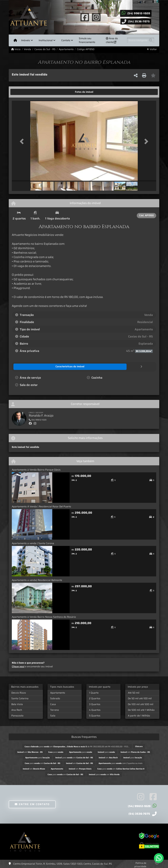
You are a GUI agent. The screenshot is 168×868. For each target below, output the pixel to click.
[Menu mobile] (15, 40)
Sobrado (55, 698)
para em (74, 757)
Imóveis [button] (26, 40)
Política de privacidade (140, 865)
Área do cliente (112, 40)
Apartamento (66, 49)
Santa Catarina (20, 698)
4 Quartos (95, 710)
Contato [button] (66, 40)
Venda (27, 49)
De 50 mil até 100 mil (140, 698)
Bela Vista (17, 704)
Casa (53, 704)
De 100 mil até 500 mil (141, 704)
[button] (23, 141)
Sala (53, 715)
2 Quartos (95, 698)
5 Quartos (95, 715)
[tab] (22, 92)
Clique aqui (18, 666)
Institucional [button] (46, 40)
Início (16, 49)
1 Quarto (94, 693)
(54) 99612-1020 (139, 13)
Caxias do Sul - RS (45, 49)
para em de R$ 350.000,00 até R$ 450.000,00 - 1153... (77, 746)
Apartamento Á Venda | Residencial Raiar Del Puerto (41, 506)
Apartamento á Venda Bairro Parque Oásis (36, 470)
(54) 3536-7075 (139, 21)
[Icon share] (85, 17)
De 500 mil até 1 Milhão (141, 710)
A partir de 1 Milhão (139, 715)
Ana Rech (17, 710)
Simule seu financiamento (87, 40)
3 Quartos (95, 704)
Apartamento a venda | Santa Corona (33, 543)
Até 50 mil (134, 693)
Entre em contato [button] (32, 804)
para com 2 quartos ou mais (120, 763)
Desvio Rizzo (19, 693)
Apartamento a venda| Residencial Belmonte (37, 580)
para (56, 752)
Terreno (55, 710)
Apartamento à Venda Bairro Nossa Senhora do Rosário (44, 617)
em (30, 752)
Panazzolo (17, 715)
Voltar (152, 49)
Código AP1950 (86, 49)
